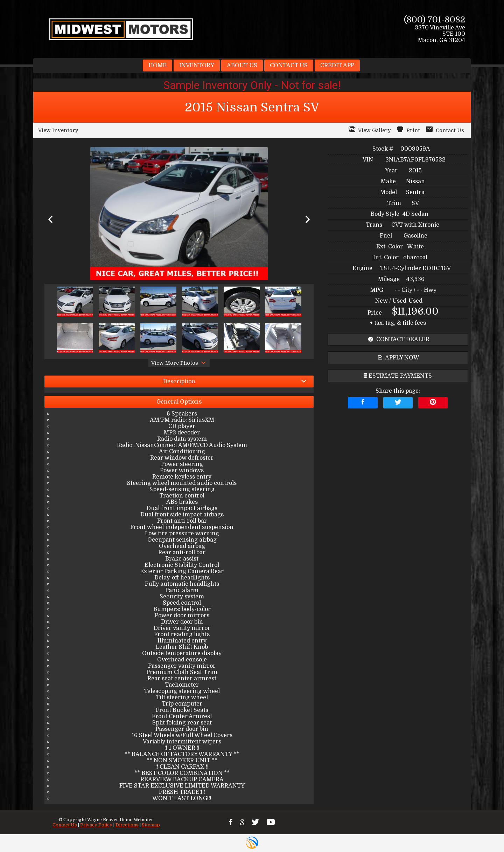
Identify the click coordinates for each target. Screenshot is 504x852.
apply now (398, 358)
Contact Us (65, 825)
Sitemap (151, 825)
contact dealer (398, 339)
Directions (127, 825)
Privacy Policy (96, 825)
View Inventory (58, 130)
